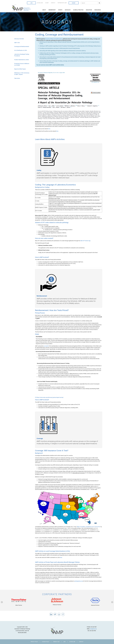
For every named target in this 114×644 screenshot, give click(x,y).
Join (31, 3)
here (49, 129)
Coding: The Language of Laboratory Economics (55, 185)
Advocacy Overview (19, 39)
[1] (48, 346)
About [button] (44, 10)
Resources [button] (98, 10)
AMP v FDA (17, 43)
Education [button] (89, 10)
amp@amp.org (93, 629)
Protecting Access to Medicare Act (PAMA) (22, 64)
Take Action (17, 78)
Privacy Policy (34, 642)
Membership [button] (52, 10)
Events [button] (60, 10)
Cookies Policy (46, 642)
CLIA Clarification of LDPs (21, 50)
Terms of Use (56, 642)
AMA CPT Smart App (85, 241)
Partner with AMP (62, 3)
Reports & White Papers (20, 69)
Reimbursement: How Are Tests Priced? (52, 310)
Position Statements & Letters (22, 60)
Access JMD (40, 3)
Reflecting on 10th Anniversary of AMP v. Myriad (22, 74)
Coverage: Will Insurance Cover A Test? (52, 451)
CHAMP (47, 3)
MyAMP (74, 3)
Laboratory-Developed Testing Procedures (22, 55)
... (57, 618)
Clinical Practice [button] (78, 10)
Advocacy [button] (68, 10)
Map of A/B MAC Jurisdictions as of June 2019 (88, 527)
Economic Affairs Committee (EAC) (54, 39)
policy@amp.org (79, 581)
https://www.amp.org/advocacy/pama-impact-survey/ (50, 397)
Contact (53, 3)
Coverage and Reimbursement (22, 46)
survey (46, 346)
